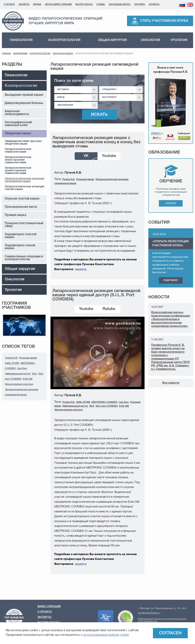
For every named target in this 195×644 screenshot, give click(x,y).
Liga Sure (22, 368)
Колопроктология (64, 40)
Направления (20, 54)
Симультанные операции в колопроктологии (24, 258)
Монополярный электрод (19, 384)
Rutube (109, 309)
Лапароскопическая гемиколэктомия (18, 151)
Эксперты (24, 4)
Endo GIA (28, 379)
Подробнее (171, 280)
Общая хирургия (112, 40)
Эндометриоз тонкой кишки (20, 247)
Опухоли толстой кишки (22, 199)
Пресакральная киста (21, 207)
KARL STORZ (12, 363)
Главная (6, 54)
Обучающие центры (120, 4)
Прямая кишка (16, 215)
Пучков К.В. (11, 358)
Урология (179, 40)
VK (86, 156)
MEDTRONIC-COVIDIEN (104, 402)
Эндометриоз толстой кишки (21, 236)
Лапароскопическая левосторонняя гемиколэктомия (18, 160)
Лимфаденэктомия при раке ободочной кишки (23, 143)
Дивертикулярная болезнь (24, 103)
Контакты (154, 4)
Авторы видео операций (58, 4)
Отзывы (101, 4)
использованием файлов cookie (106, 635)
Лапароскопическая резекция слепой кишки (24, 188)
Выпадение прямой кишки (24, 95)
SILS (34, 374)
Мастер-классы (84, 4)
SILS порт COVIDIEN (107, 406)
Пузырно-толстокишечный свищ (24, 225)
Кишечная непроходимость (17, 113)
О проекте (9, 4)
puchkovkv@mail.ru (149, 613)
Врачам (37, 4)
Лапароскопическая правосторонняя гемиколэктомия (18, 171)
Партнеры (140, 4)
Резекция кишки (28, 358)
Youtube (109, 156)
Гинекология (21, 40)
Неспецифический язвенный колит (18, 124)
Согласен (170, 633)
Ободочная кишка (63, 54)
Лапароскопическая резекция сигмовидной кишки (24, 180)
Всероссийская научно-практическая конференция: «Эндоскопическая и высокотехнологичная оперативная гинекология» (171, 319)
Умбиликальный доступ (18, 374)
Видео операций (49, 607)
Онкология (150, 40)
